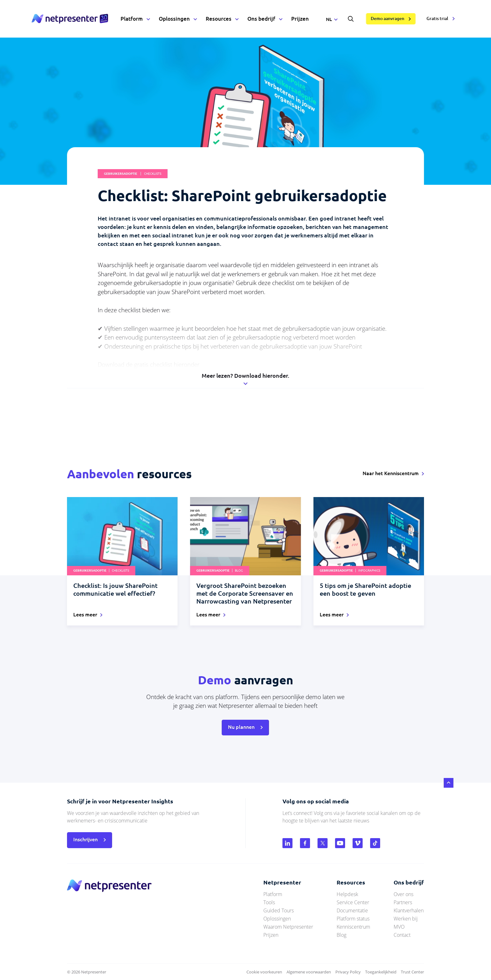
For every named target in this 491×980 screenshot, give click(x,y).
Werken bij (406, 919)
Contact (402, 935)
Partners (403, 902)
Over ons (403, 894)
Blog (341, 935)
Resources (219, 19)
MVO (399, 927)
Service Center (353, 902)
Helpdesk (347, 894)
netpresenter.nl (70, 19)
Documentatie (352, 910)
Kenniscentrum (353, 927)
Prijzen (300, 19)
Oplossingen (174, 19)
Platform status (353, 919)
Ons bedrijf (261, 19)
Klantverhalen (409, 910)
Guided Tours (279, 910)
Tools (269, 902)
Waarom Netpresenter (288, 927)
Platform (132, 19)
